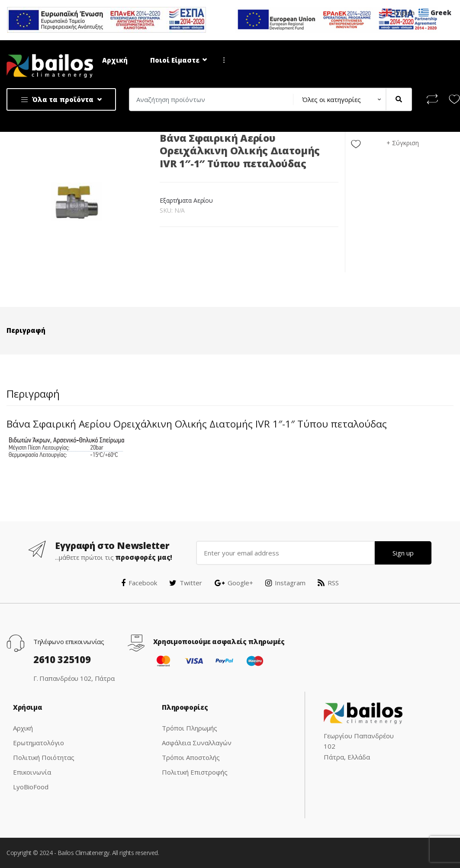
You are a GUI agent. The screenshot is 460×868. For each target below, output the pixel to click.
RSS (328, 583)
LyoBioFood (31, 787)
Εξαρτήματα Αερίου (186, 200)
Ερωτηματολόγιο (39, 743)
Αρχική (115, 60)
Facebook (139, 583)
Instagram (285, 583)
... (222, 60)
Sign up (403, 553)
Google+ (234, 583)
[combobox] (208, 99)
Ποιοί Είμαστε (175, 60)
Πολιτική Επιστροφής (195, 772)
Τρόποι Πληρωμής (190, 728)
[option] (77, 202)
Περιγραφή (26, 330)
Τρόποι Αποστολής (191, 757)
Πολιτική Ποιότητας (44, 757)
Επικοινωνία (32, 772)
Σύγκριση (405, 143)
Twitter (186, 583)
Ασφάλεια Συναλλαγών (197, 743)
